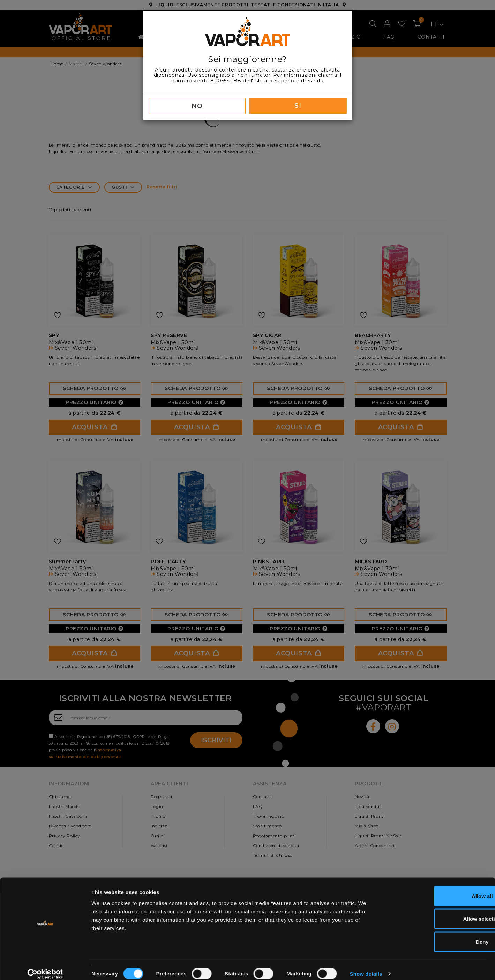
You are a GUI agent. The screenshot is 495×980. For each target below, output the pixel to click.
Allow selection (437, 911)
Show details (366, 966)
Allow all (437, 888)
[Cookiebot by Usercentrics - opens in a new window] (45, 966)
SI (298, 106)
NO (197, 106)
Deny (437, 934)
